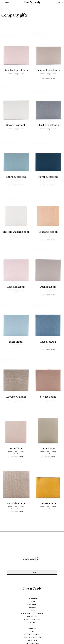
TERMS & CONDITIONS (32, 638)
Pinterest (32, 610)
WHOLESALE (32, 623)
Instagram (32, 604)
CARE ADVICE (32, 617)
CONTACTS (32, 629)
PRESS (32, 626)
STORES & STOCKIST (32, 620)
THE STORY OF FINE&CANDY (32, 613)
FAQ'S (32, 632)
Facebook (32, 607)
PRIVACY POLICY (32, 641)
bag (59, 3)
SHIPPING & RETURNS (32, 635)
